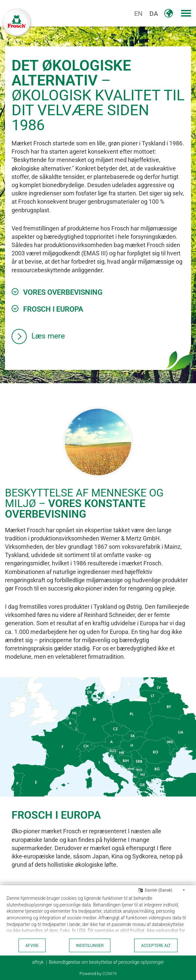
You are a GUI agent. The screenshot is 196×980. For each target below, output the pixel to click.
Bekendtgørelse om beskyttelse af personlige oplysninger (106, 962)
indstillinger (90, 946)
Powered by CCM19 (98, 974)
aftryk (38, 962)
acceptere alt (156, 946)
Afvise (32, 946)
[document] (98, 916)
